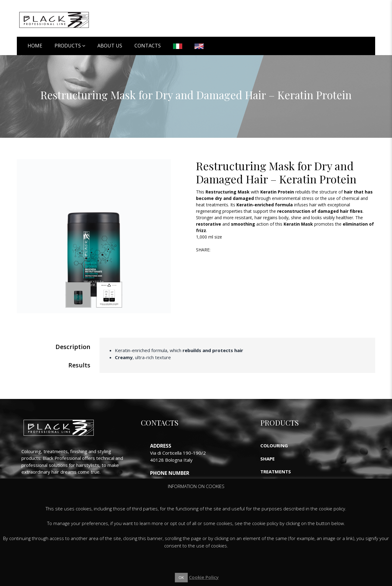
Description (73, 347)
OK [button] (181, 577)
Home (35, 46)
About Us (110, 46)
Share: (203, 250)
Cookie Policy (204, 577)
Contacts (148, 46)
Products (68, 46)
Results (79, 365)
